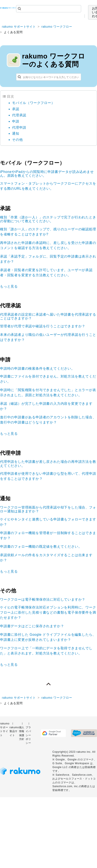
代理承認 (19, 115)
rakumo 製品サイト (14, 731)
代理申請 (19, 128)
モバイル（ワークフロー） (33, 103)
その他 (17, 140)
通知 (16, 133)
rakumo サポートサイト (19, 27)
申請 (16, 121)
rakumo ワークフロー (57, 27)
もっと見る (9, 286)
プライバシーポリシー (28, 735)
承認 (16, 109)
